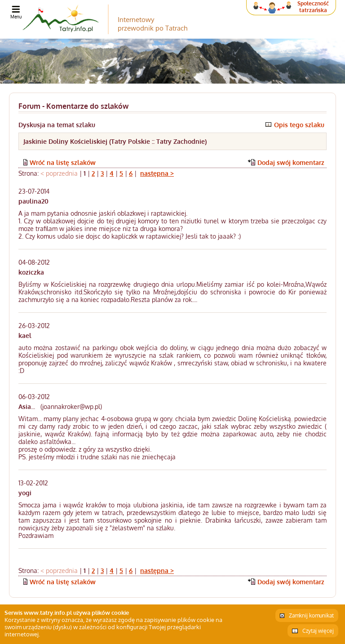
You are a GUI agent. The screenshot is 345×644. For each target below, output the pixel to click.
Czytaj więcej (318, 631)
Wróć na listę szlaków (63, 162)
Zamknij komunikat (311, 615)
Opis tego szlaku (299, 125)
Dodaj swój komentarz (291, 162)
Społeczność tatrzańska (313, 7)
